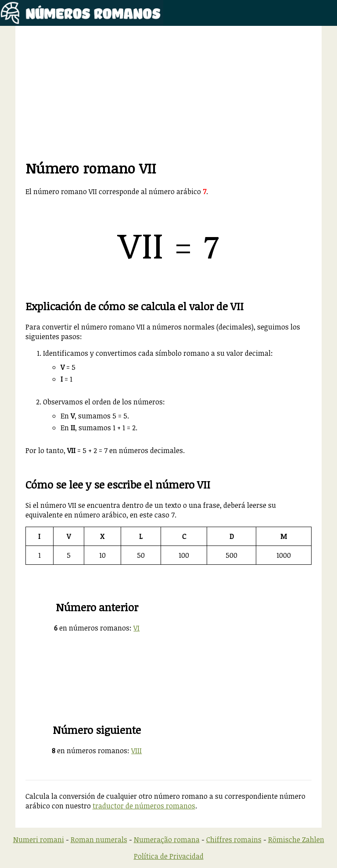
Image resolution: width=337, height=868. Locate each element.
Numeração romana (167, 840)
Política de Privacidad (169, 856)
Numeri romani (39, 840)
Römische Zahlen (296, 840)
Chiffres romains (234, 840)
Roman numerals (99, 840)
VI (136, 628)
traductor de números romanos (144, 806)
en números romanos (92, 628)
